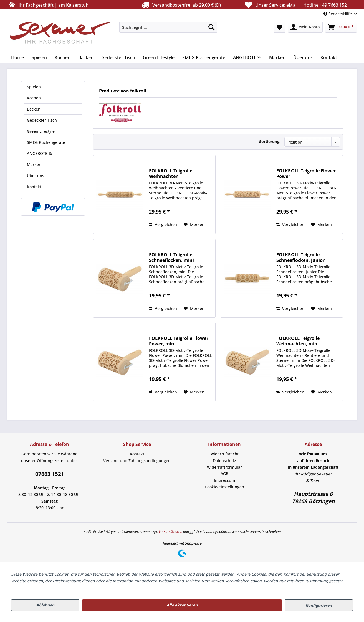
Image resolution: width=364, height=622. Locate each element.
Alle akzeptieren (182, 605)
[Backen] (86, 57)
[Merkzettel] (280, 27)
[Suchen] (211, 27)
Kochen (34, 98)
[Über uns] (303, 57)
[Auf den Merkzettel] (194, 225)
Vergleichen (163, 225)
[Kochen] (63, 57)
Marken (34, 165)
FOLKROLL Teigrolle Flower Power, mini (179, 341)
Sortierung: (270, 141)
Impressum (224, 480)
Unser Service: (296, 5)
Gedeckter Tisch (42, 120)
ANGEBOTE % (39, 153)
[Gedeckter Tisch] (118, 57)
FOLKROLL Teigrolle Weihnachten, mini (298, 341)
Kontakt (34, 187)
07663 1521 (50, 474)
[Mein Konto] (305, 27)
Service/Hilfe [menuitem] (338, 14)
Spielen (34, 87)
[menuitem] (168, 27)
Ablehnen (45, 605)
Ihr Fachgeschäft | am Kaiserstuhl (48, 5)
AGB (224, 474)
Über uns (36, 176)
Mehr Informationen (30, 587)
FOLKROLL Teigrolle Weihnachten (171, 174)
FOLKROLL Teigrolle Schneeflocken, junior (300, 257)
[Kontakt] (329, 57)
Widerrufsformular (224, 467)
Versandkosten (170, 532)
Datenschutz (224, 461)
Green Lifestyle (41, 131)
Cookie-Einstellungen (224, 487)
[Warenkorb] (341, 27)
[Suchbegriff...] (168, 27)
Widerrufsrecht (224, 454)
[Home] (17, 57)
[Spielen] (39, 57)
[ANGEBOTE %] (247, 57)
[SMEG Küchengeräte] (204, 57)
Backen (34, 109)
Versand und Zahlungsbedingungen (137, 461)
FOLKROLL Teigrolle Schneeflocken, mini (171, 257)
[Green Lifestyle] (159, 57)
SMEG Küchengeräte (46, 142)
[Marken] (277, 57)
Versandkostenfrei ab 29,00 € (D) (181, 5)
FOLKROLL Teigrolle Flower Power (306, 174)
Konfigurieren (319, 605)
